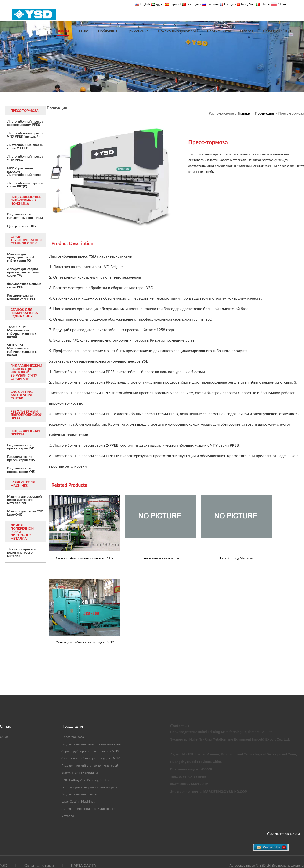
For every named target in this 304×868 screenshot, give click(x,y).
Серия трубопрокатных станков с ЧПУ (90, 751)
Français (230, 4)
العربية (160, 4)
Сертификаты (219, 31)
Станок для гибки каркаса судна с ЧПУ (90, 758)
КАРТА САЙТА (83, 865)
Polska (281, 4)
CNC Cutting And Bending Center (85, 780)
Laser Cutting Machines (78, 801)
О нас (84, 31)
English (144, 4)
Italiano (265, 4)
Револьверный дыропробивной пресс (90, 787)
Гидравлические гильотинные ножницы (91, 744)
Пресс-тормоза (73, 737)
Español (175, 4)
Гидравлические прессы (79, 794)
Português (193, 4)
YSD (4, 865)
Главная (63, 31)
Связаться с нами (278, 31)
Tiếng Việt (248, 4)
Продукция (108, 31)
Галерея (247, 31)
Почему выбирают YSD (178, 31)
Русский (212, 4)
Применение (138, 31)
